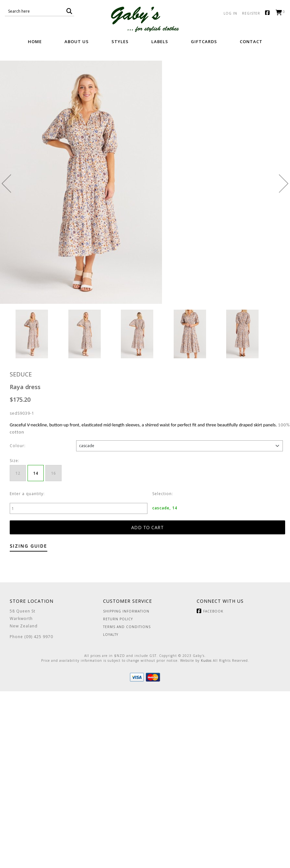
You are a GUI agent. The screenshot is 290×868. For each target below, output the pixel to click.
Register (251, 13)
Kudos (206, 660)
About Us (77, 42)
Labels (160, 42)
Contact (251, 42)
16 (53, 473)
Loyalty (111, 635)
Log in (230, 13)
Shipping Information (126, 611)
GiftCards (204, 42)
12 (18, 473)
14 (36, 473)
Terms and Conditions (127, 627)
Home (35, 42)
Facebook (269, 13)
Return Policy (118, 619)
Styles (120, 42)
